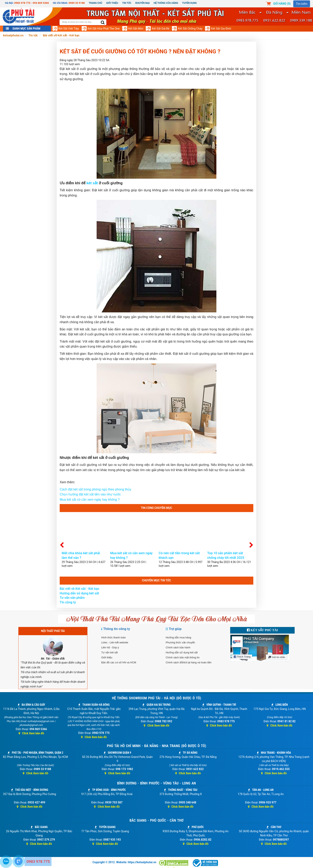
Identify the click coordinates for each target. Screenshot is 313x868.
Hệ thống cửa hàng (166, 3)
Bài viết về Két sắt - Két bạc (80, 589)
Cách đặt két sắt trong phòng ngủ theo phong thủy (95, 489)
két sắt (92, 183)
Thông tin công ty (117, 629)
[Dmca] (174, 863)
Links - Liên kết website (115, 642)
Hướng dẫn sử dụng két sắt (79, 593)
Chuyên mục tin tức (156, 580)
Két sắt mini (136, 29)
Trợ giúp (175, 629)
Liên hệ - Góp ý (110, 647)
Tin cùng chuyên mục (156, 508)
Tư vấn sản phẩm (72, 598)
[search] (103, 23)
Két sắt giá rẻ (160, 29)
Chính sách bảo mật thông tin (183, 657)
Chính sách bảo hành (178, 647)
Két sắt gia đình (221, 29)
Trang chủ (96, 3)
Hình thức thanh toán (113, 637)
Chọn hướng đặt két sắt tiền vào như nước (90, 494)
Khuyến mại (143, 3)
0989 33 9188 (77, 3)
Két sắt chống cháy (190, 29)
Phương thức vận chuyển (180, 642)
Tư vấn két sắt (109, 652)
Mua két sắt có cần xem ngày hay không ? (90, 500)
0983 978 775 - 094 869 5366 (32, 3)
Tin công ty (68, 602)
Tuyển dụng (189, 3)
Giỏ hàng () (282, 4)
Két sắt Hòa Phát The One (104, 29)
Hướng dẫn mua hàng (178, 637)
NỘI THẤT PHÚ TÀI (53, 631)
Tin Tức (127, 3)
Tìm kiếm (302, 4)
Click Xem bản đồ (31, 733)
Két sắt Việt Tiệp (69, 29)
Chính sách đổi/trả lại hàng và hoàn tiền (189, 662)
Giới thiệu (112, 3)
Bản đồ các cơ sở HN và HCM (119, 662)
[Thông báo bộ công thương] (205, 863)
